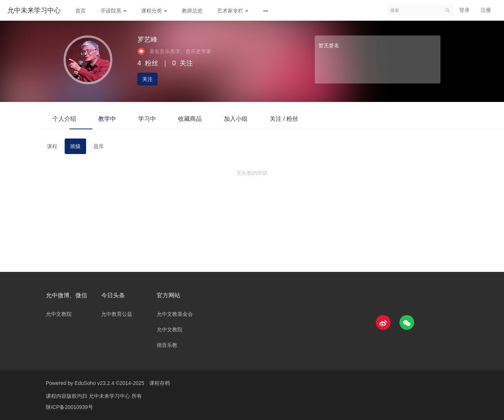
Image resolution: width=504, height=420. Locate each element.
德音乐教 (167, 345)
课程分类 (154, 11)
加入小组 (236, 119)
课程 (52, 146)
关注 (147, 79)
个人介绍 (64, 119)
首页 (81, 11)
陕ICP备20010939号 (69, 407)
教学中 (107, 119)
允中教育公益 (117, 314)
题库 (99, 146)
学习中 (147, 119)
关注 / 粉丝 (284, 119)
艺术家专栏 (233, 11)
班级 (75, 146)
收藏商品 (190, 119)
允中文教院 (59, 314)
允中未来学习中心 (34, 10)
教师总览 (192, 11)
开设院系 (113, 11)
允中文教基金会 (175, 314)
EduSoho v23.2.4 (94, 383)
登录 (464, 10)
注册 (486, 10)
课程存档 (160, 383)
